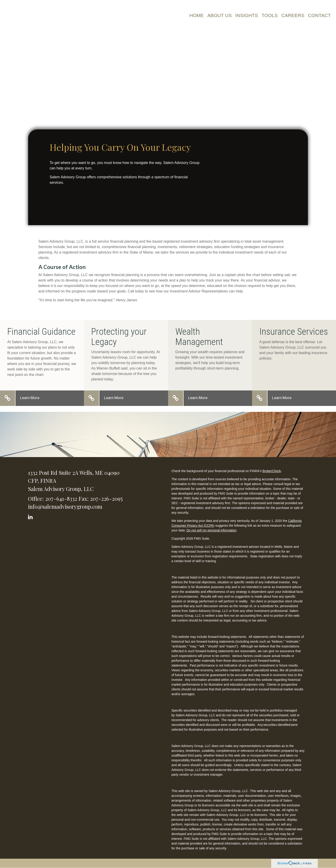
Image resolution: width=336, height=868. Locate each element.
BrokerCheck (272, 471)
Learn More (30, 398)
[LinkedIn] (31, 516)
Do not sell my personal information (211, 530)
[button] (220, 15)
